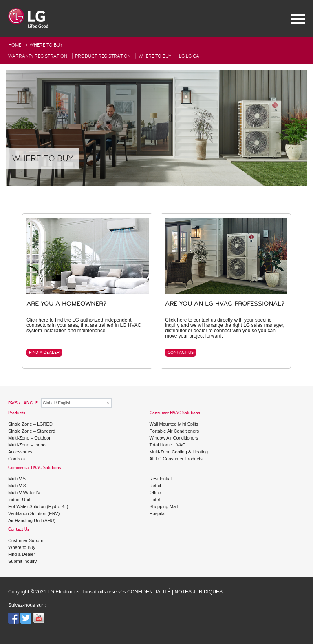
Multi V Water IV (24, 493)
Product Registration (103, 56)
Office (155, 493)
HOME (15, 45)
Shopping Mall (164, 506)
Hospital (158, 513)
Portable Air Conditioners (174, 431)
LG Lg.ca (189, 56)
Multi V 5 (17, 479)
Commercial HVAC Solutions (35, 468)
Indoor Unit (19, 500)
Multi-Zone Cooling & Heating (179, 452)
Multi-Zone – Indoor (28, 445)
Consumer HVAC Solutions (175, 413)
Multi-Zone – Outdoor (29, 438)
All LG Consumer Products (176, 459)
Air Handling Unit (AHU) (32, 520)
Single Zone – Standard (32, 431)
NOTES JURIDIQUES (199, 592)
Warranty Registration (38, 56)
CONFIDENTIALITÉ (149, 592)
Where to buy (46, 45)
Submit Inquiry (22, 561)
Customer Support (26, 540)
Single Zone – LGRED (30, 424)
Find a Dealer (22, 554)
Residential (161, 479)
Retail (155, 486)
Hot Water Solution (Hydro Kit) (38, 506)
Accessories (20, 452)
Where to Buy (22, 547)
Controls (17, 459)
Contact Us (19, 530)
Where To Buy (155, 56)
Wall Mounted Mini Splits (174, 424)
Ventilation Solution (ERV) (34, 513)
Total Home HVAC (168, 445)
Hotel (155, 500)
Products (17, 413)
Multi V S (17, 486)
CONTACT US (181, 353)
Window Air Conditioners (174, 438)
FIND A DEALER (44, 353)
